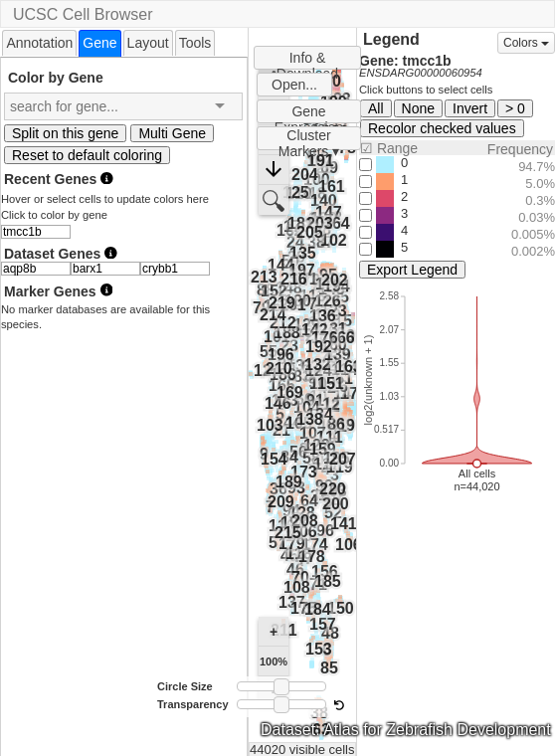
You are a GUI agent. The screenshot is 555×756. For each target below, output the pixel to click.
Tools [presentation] (195, 43)
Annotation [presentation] (39, 43)
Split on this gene (65, 133)
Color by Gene (56, 77)
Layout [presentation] (148, 43)
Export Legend (412, 270)
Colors (526, 43)
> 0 (515, 108)
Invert (470, 108)
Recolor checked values (442, 128)
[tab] (39, 42)
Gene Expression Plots (309, 113)
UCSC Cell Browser (83, 14)
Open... (294, 85)
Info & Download (307, 60)
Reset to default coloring (87, 155)
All (376, 108)
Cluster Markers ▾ (309, 139)
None (418, 108)
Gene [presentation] (99, 43)
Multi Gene (172, 133)
